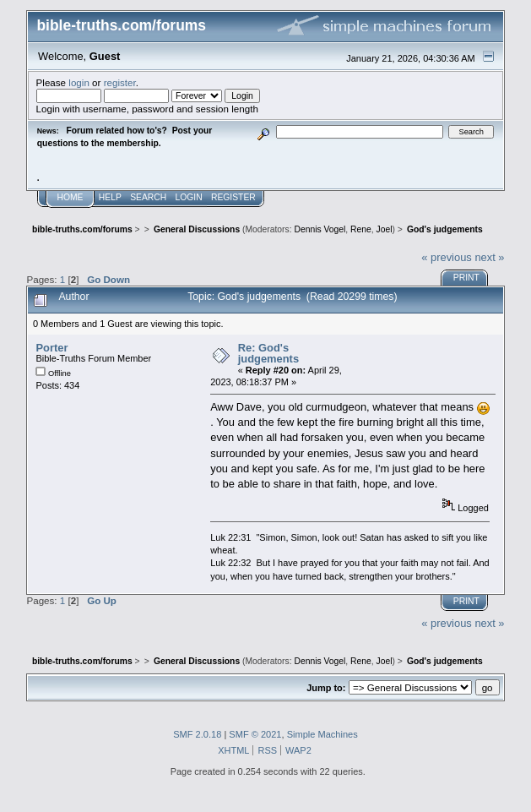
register (120, 82)
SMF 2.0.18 (197, 734)
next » (489, 257)
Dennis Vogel (320, 229)
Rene (361, 229)
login (79, 82)
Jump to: (326, 688)
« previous (447, 257)
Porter (51, 348)
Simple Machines (322, 734)
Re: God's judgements (268, 354)
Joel (385, 229)
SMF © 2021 (255, 734)
